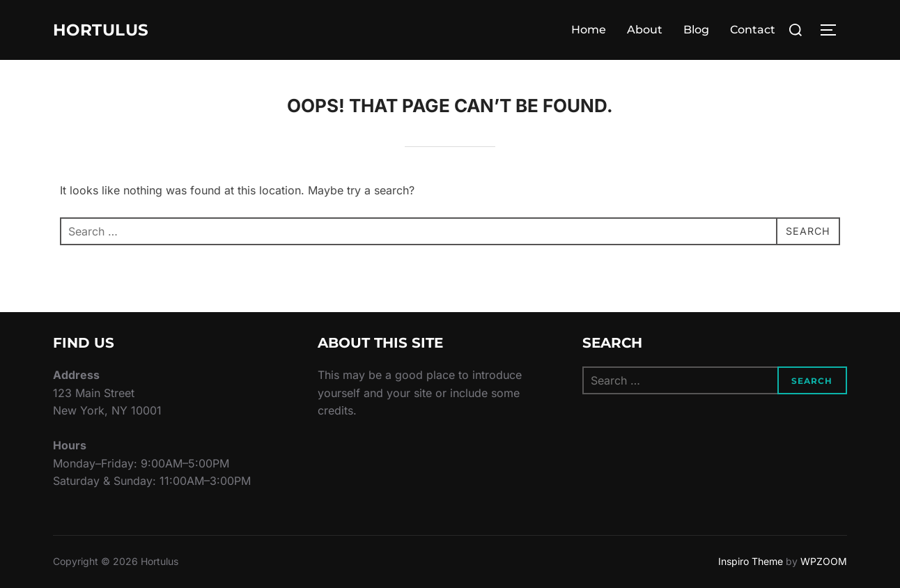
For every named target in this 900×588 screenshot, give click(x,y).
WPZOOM (824, 561)
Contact (753, 30)
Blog (696, 30)
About (645, 30)
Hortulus (108, 30)
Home (589, 30)
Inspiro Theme (751, 561)
